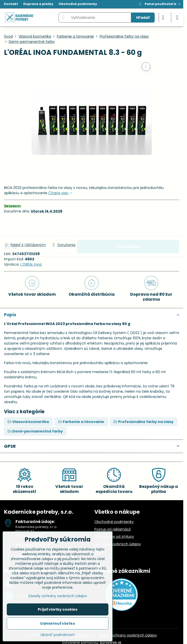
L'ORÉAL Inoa (31, 264)
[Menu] (177, 18)
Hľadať (143, 18)
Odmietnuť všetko (58, 623)
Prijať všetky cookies (58, 609)
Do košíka (128, 228)
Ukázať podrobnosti (58, 635)
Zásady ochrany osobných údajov (127, 635)
